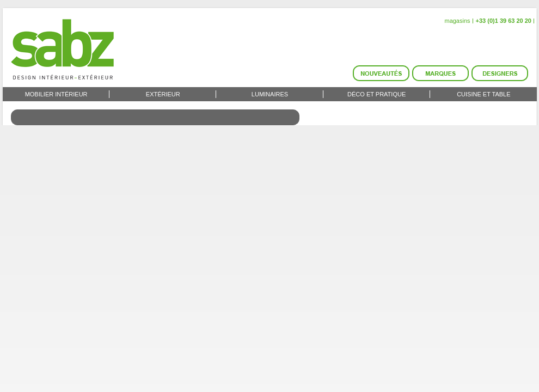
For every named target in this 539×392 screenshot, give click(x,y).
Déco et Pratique (376, 94)
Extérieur (163, 94)
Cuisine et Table (483, 94)
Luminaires (270, 94)
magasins (457, 21)
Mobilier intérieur (56, 94)
